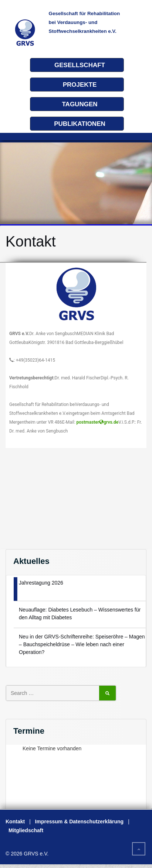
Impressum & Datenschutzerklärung (80, 821)
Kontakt (15, 821)
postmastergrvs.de (98, 422)
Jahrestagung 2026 (41, 583)
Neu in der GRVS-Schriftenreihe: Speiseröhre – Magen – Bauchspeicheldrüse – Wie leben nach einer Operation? (82, 644)
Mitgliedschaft (26, 830)
